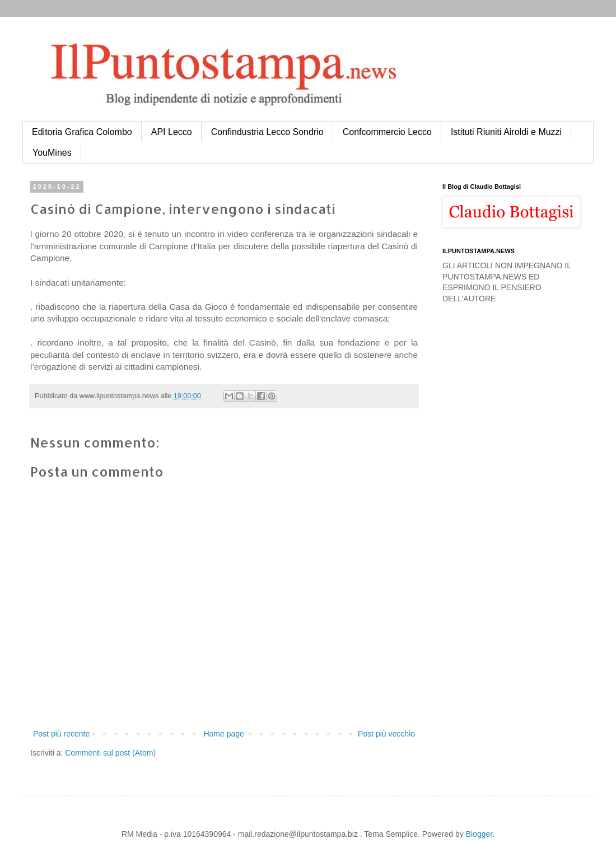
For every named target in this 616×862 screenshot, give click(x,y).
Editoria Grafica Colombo (82, 132)
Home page (223, 734)
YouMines (52, 153)
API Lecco (172, 132)
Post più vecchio (386, 734)
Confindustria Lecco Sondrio (267, 132)
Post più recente (61, 734)
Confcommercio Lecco (387, 132)
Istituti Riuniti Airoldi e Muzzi (506, 132)
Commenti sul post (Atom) (110, 753)
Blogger (479, 834)
